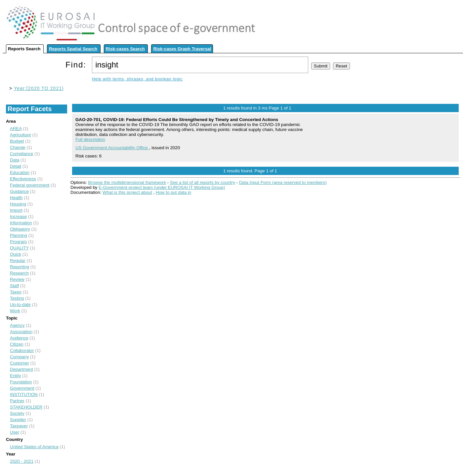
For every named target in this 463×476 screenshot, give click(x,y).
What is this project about (127, 192)
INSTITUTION (24, 394)
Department (21, 369)
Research (19, 273)
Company (19, 357)
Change (18, 147)
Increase (18, 216)
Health (16, 198)
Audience (19, 338)
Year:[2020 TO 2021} (39, 88)
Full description (90, 139)
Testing (17, 298)
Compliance (21, 154)
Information (21, 223)
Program (18, 242)
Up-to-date (20, 304)
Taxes (16, 292)
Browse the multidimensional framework (127, 182)
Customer (20, 363)
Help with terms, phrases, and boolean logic (137, 79)
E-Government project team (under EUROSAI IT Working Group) (162, 187)
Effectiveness (23, 179)
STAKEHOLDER (26, 407)
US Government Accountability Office (112, 148)
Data (15, 160)
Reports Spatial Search (73, 49)
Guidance (19, 191)
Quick (16, 254)
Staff (14, 286)
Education (20, 173)
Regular (18, 260)
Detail (16, 166)
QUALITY (19, 248)
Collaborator (22, 350)
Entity (15, 376)
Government (22, 388)
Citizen (17, 344)
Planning (19, 235)
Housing (18, 204)
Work (15, 311)
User (15, 432)
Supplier (18, 420)
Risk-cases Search (125, 49)
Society (17, 413)
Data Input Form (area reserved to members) (283, 182)
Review (17, 279)
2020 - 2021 (22, 461)
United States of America (34, 447)
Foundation (21, 382)
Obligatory (20, 229)
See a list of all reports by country (203, 182)
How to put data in (173, 192)
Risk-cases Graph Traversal (182, 49)
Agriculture (21, 135)
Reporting (20, 267)
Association (21, 332)
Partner (17, 401)
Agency (17, 325)
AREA (16, 129)
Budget (17, 141)
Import (16, 210)
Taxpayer (19, 426)
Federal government (30, 185)
